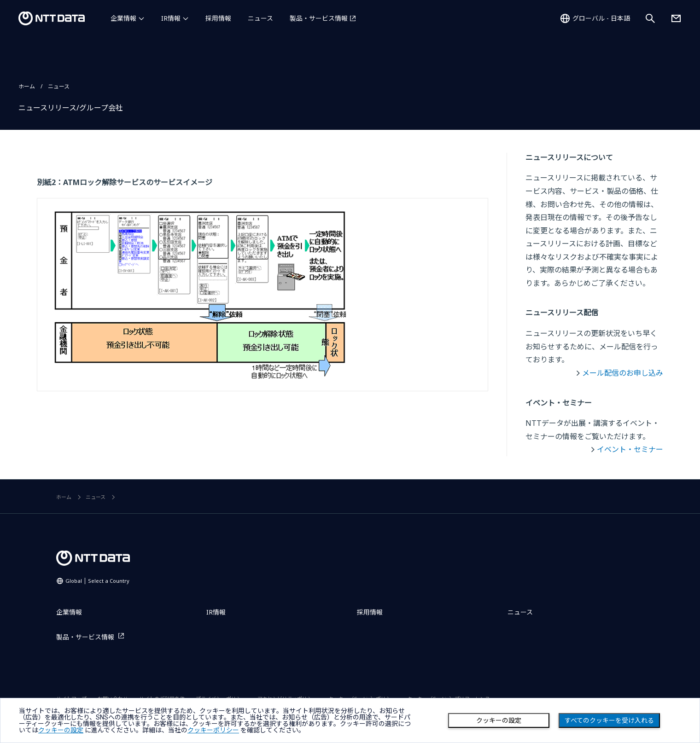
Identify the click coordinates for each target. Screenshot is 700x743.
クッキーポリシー (213, 730)
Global (97, 581)
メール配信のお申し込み (623, 373)
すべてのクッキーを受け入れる (609, 720)
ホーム (27, 86)
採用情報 (218, 18)
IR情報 (171, 18)
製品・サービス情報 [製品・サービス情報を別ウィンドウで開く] (319, 18)
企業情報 (123, 18)
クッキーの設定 (499, 720)
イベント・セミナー (630, 449)
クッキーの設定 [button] (61, 730)
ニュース (260, 18)
